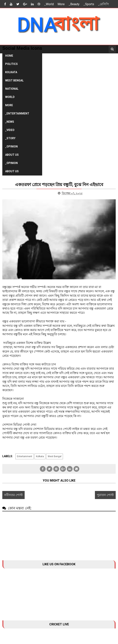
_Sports (89, 4)
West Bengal (14, 80)
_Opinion (11, 147)
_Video (10, 130)
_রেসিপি (103, 4)
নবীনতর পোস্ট (13, 495)
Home (9, 56)
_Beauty (74, 4)
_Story (10, 138)
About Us (12, 155)
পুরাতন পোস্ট (105, 495)
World (10, 97)
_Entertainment (17, 113)
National (12, 89)
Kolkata (11, 72)
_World (49, 4)
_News (10, 122)
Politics (11, 64)
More (61, 4)
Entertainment (25, 457)
